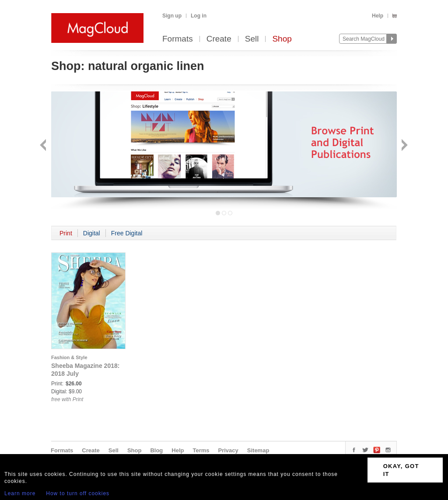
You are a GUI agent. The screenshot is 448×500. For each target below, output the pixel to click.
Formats (178, 39)
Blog (156, 450)
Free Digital (127, 233)
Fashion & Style (69, 357)
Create (219, 39)
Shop (282, 39)
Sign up (172, 16)
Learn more (20, 493)
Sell (252, 39)
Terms (201, 450)
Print (66, 233)
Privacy (228, 450)
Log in (199, 16)
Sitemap (258, 450)
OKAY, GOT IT (401, 470)
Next (404, 146)
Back (44, 146)
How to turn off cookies (78, 493)
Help (378, 16)
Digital (92, 233)
